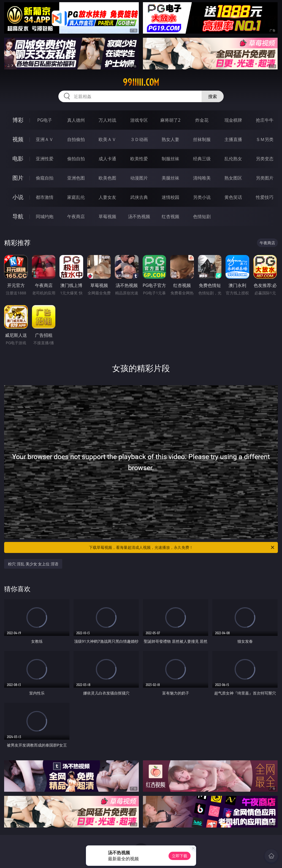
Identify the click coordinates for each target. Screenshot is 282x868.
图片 (18, 178)
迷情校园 (170, 197)
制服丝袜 (170, 159)
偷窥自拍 (45, 178)
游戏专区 (139, 120)
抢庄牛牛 (265, 120)
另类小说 (202, 197)
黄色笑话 (233, 197)
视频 (18, 139)
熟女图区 (233, 178)
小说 (18, 197)
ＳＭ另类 (265, 139)
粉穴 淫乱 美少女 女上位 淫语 (33, 564)
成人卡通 (107, 159)
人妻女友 (107, 197)
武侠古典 (139, 197)
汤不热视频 (139, 216)
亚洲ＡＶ (45, 139)
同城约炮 (45, 216)
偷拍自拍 (76, 159)
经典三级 (202, 159)
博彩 (18, 120)
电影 (18, 158)
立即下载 (180, 856)
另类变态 (265, 159)
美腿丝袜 (170, 178)
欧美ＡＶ (107, 139)
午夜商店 (76, 216)
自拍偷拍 (76, 139)
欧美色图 (107, 178)
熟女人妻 (170, 139)
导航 (18, 216)
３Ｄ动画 (139, 139)
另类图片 (265, 178)
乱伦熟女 (233, 159)
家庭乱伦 (76, 197)
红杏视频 (170, 216)
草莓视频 (107, 216)
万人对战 (107, 120)
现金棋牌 (233, 120)
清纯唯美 (202, 178)
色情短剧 (202, 216)
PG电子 (44, 120)
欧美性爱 (139, 159)
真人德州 (76, 120)
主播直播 (233, 139)
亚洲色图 (76, 178)
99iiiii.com (141, 82)
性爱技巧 (265, 197)
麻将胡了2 (170, 120)
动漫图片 (139, 178)
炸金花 (202, 120)
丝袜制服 (202, 139)
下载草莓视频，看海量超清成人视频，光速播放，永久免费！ (182, 547)
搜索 (213, 96)
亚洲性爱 (45, 159)
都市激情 (45, 197)
